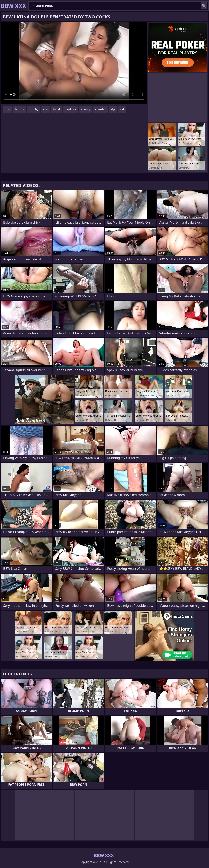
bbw (8, 109)
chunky (86, 109)
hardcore (70, 109)
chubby (33, 109)
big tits (19, 109)
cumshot (101, 109)
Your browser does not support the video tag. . (74, 63)
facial (56, 109)
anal (46, 109)
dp (113, 109)
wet (122, 109)
